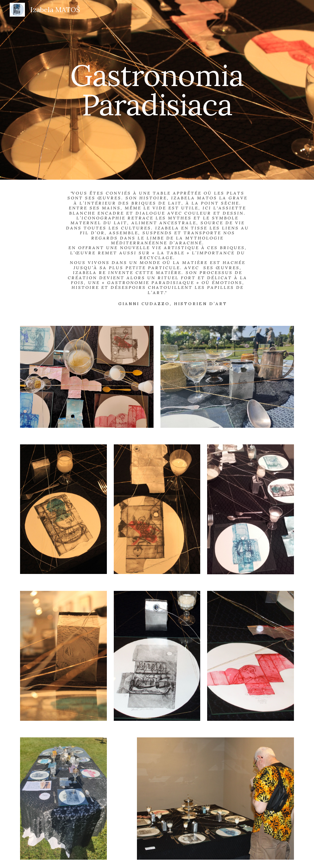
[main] (157, 90)
